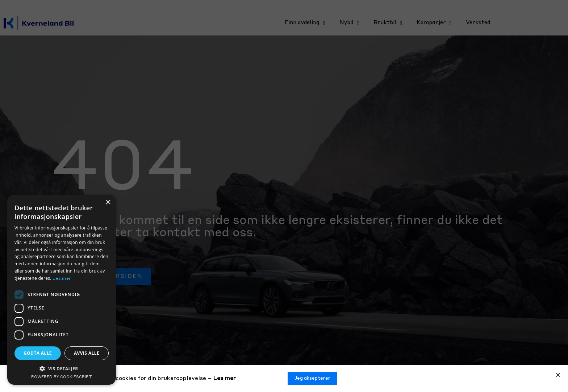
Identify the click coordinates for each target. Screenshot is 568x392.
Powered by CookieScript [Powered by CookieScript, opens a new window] (62, 377)
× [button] (108, 203)
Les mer (224, 379)
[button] (558, 375)
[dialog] (62, 290)
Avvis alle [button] (87, 353)
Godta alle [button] (38, 353)
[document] (284, 196)
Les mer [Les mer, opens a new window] (62, 279)
